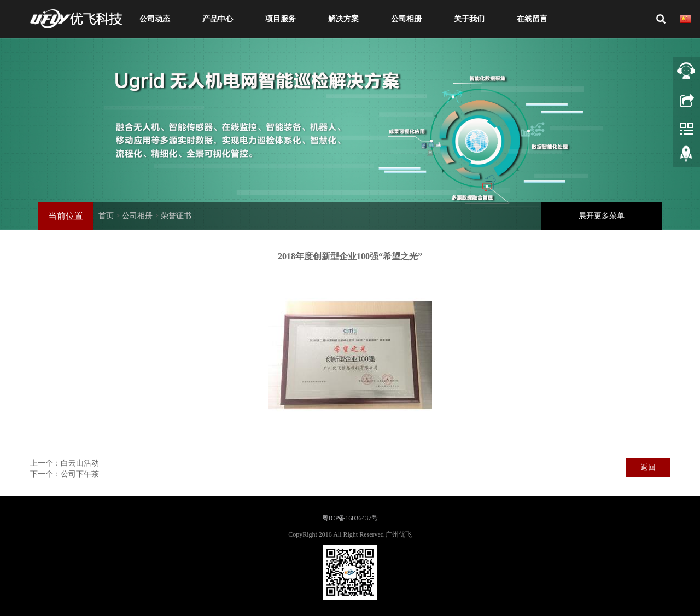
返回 (648, 467)
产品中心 (218, 19)
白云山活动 (80, 463)
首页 (106, 216)
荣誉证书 (176, 216)
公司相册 (406, 19)
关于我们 (469, 19)
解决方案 (343, 19)
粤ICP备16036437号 (350, 518)
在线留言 (532, 19)
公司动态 (155, 19)
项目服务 (281, 19)
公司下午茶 (80, 474)
